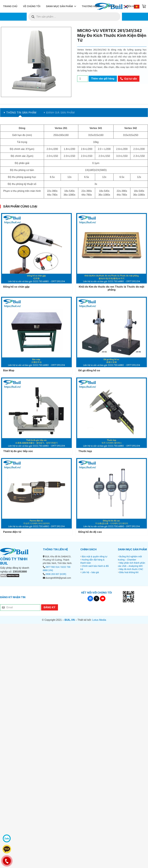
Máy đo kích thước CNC (131, 569)
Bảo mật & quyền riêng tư (94, 557)
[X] (96, 599)
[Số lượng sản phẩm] (83, 79)
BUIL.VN (70, 620)
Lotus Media (99, 620)
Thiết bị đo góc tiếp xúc (18, 451)
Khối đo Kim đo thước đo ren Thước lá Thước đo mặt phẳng (112, 288)
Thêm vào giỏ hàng (103, 79)
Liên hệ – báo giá (90, 572)
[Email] (20, 607)
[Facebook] (90, 599)
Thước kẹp (85, 451)
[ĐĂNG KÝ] (50, 607)
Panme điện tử (12, 532)
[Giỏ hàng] (144, 6)
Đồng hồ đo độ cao (90, 532)
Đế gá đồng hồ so (89, 370)
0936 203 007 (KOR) (56, 574)
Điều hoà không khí (129, 572)
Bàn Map (9, 370)
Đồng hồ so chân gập (16, 287)
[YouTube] (103, 599)
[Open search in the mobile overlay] (74, 17)
